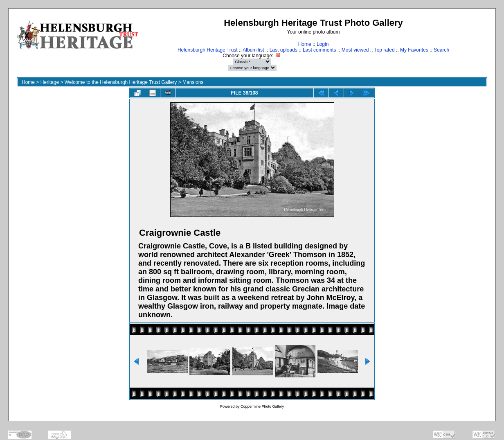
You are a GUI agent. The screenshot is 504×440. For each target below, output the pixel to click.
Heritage (50, 82)
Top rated (385, 50)
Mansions (193, 82)
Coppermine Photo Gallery (262, 406)
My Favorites (414, 50)
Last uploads (283, 50)
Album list (253, 50)
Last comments (319, 50)
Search (441, 50)
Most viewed (355, 50)
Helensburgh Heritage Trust (208, 50)
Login (323, 44)
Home (305, 44)
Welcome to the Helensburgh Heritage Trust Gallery (121, 82)
